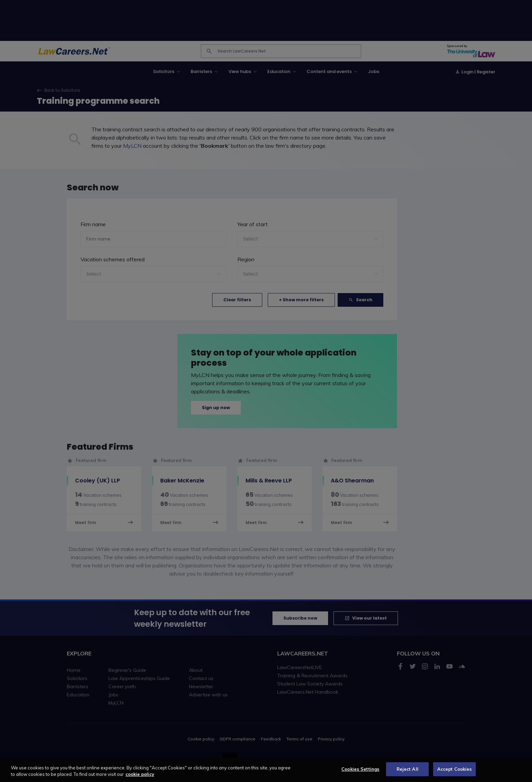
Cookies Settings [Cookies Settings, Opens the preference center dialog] (360, 773)
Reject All (408, 773)
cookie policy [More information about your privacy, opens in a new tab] (140, 778)
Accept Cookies (455, 773)
